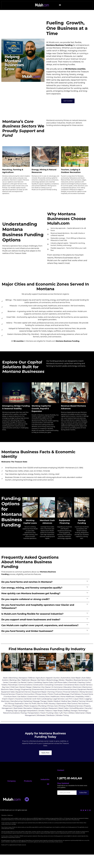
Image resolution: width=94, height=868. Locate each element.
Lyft (61, 719)
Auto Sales (86, 684)
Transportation (33, 719)
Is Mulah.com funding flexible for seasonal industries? (32, 620)
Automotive (66, 684)
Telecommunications (11, 719)
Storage (74, 717)
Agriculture (40, 684)
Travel (43, 719)
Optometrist (61, 710)
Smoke (41, 717)
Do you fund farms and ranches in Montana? (27, 588)
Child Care (14, 693)
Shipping (9, 717)
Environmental (51, 696)
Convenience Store (71, 691)
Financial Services (8, 700)
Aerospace (23, 684)
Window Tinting (62, 721)
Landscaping (47, 705)
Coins (88, 689)
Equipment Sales (8, 698)
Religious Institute (40, 714)
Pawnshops (13, 691)
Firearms (20, 700)
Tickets (4, 691)
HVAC (87, 703)
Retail (61, 714)
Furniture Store (10, 703)
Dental (22, 693)
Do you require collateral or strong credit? (25, 605)
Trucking (50, 719)
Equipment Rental (85, 696)
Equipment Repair (39, 698)
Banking (13, 686)
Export (11, 705)
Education (68, 693)
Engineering (26, 696)
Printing (62, 712)
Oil (6, 710)
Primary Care (53, 712)
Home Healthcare (67, 703)
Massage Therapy (40, 707)
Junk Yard (36, 705)
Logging (88, 705)
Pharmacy (7, 712)
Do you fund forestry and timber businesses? (27, 637)
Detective (37, 693)
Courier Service (86, 691)
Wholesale (41, 721)
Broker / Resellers (66, 686)
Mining (11, 710)
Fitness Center (41, 700)
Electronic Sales (7, 696)
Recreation (28, 714)
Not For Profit (43, 710)
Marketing (28, 707)
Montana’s (51, 107)
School (73, 714)
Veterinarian (80, 719)
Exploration (19, 710)
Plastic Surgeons (31, 712)
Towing (24, 719)
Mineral (89, 707)
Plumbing (42, 712)
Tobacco (49, 717)
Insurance (19, 705)
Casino (30, 689)
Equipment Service (23, 698)
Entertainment (38, 696)
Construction (38, 691)
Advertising (13, 684)
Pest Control (72, 710)
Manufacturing (16, 707)
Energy (17, 696)
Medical (57, 707)
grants (49, 110)
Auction (57, 684)
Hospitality (80, 703)
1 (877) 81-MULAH (68, 790)
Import (5, 705)
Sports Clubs (48, 689)
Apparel (49, 684)
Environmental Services (67, 696)
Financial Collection (71, 698)
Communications (25, 691)
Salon (67, 714)
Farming (51, 698)
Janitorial (28, 705)
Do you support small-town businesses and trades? (31, 626)
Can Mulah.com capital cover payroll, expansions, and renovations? (40, 631)
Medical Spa (66, 707)
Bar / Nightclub (24, 686)
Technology (83, 717)
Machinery (5, 707)
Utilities (71, 719)
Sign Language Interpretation (26, 717)
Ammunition (29, 700)
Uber (56, 719)
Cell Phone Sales (61, 689)
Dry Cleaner (46, 693)
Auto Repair (76, 684)
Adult (5, 684)
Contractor (59, 691)
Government (33, 703)
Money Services (86, 698)
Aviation (5, 686)
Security (88, 714)
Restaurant (53, 714)
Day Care (6, 693)
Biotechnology (52, 686)
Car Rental (22, 689)
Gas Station (22, 703)
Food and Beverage (62, 700)
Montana (51, 64)
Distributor (51, 721)
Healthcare (55, 703)
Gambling (38, 689)
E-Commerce (57, 693)
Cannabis (13, 689)
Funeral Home (87, 700)
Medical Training (78, 707)
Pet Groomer (83, 710)
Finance (59, 698)
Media (50, 707)
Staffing (67, 717)
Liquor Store (79, 705)
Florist (50, 700)
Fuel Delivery (76, 700)
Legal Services (58, 705)
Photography (18, 712)
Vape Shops (58, 717)
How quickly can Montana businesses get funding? (31, 599)
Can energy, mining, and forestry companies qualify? (32, 594)
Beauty (34, 686)
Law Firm (69, 705)
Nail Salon (41, 686)
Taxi (65, 719)
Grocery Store (44, 703)
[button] (60, 5)
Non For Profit (31, 710)
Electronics (87, 693)
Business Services (81, 686)
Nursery (52, 710)
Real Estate (18, 714)
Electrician (77, 693)
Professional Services (75, 712)
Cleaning (81, 689)
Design (29, 693)
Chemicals (72, 689)
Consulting (49, 691)
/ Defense (31, 684)
